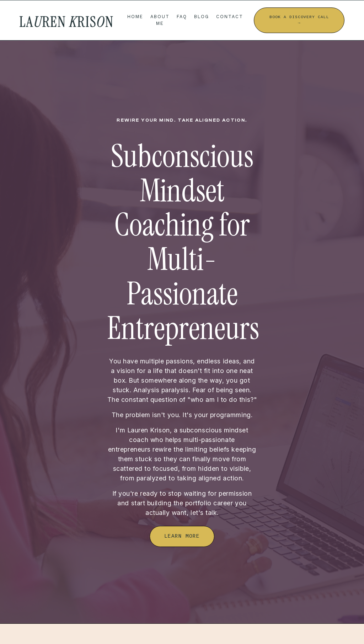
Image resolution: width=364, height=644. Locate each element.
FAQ (182, 17)
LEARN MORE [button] (182, 536)
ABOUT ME (160, 20)
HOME (135, 17)
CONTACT (230, 17)
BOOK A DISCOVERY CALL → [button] (299, 20)
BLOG (202, 17)
